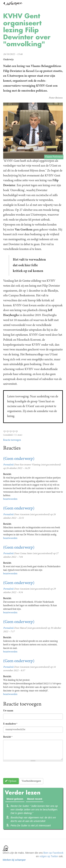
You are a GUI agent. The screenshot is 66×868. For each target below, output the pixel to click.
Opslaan (11, 781)
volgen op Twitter (49, 856)
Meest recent (35, 799)
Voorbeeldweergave (31, 781)
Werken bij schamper (14, 860)
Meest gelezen (15, 799)
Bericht (8, 737)
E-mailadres (10, 724)
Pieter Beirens (56, 98)
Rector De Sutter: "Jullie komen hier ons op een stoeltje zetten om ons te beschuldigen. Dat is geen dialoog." (34, 810)
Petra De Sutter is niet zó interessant (31, 825)
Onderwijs (8, 60)
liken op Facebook (53, 853)
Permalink (8, 465)
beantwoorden (10, 499)
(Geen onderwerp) (19, 459)
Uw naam (8, 711)
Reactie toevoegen (12, 440)
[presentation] (30, 771)
